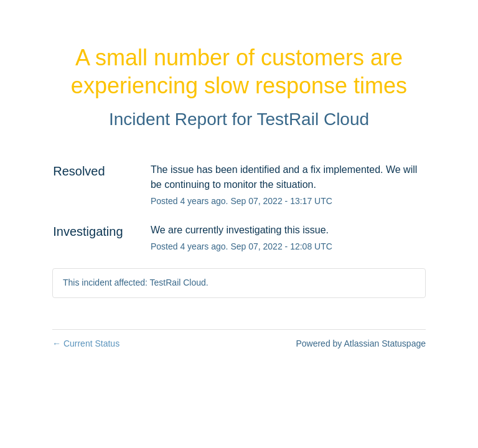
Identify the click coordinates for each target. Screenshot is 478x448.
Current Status (86, 343)
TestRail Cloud (313, 119)
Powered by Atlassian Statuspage (361, 343)
